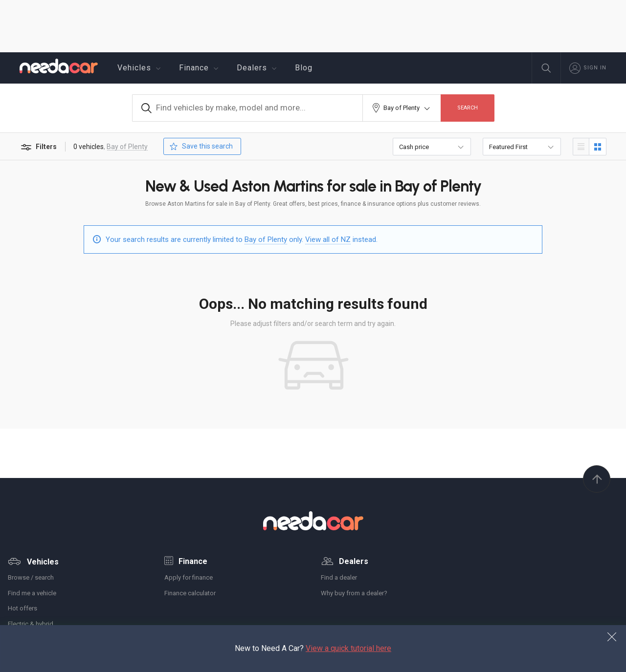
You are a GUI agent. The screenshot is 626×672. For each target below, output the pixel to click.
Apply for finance (189, 577)
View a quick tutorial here (348, 648)
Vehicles (140, 68)
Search (468, 108)
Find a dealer (339, 577)
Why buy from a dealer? (354, 593)
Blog (304, 68)
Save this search (200, 146)
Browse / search (31, 577)
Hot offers (22, 608)
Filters (38, 147)
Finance (200, 68)
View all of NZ (328, 239)
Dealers (258, 68)
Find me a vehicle (32, 593)
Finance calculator (190, 593)
